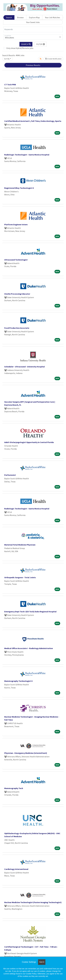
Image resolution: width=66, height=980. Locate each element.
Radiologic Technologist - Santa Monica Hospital (27, 155)
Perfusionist (10, 475)
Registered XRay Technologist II (19, 188)
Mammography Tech (14, 788)
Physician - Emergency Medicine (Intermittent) (26, 753)
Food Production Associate (17, 328)
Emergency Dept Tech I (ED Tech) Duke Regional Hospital (30, 612)
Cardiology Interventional (16, 869)
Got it (42, 962)
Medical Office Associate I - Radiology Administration (29, 648)
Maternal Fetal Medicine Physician (20, 545)
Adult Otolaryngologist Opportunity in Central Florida (29, 442)
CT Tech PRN (10, 85)
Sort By (7, 59)
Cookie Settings (29, 962)
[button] (41, 44)
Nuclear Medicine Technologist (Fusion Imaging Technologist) (33, 902)
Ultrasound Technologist (16, 260)
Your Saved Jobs (33, 22)
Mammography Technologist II (18, 681)
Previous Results (33, 65)
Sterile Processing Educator (17, 294)
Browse (20, 17)
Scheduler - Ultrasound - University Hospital (25, 367)
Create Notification (53, 59)
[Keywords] (33, 29)
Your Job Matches (53, 17)
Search (9, 17)
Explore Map (34, 17)
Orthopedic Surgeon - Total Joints (20, 577)
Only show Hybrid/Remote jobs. (20, 48)
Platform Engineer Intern (16, 224)
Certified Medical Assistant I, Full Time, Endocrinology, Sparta (33, 121)
